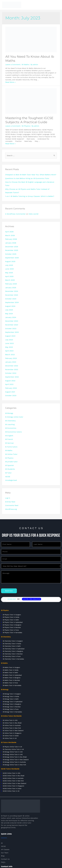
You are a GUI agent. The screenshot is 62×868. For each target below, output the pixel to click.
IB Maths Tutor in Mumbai (11, 652)
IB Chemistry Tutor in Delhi (12, 618)
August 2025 (10, 252)
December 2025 (11, 238)
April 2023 (9, 335)
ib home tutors (11, 424)
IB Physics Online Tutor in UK (12, 718)
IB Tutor (8, 448)
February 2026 (10, 232)
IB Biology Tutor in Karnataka (12, 683)
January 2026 (10, 235)
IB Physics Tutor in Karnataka (12, 604)
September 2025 (11, 249)
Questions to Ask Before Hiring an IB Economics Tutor (25, 177)
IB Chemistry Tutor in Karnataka (13, 631)
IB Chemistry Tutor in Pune (12, 628)
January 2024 (10, 304)
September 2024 (11, 290)
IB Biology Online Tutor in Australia (14, 734)
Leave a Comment (12, 64)
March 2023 (9, 338)
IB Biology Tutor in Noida (11, 668)
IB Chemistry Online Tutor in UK (13, 721)
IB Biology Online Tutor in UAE (13, 726)
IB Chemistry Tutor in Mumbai (13, 625)
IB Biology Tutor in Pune (11, 681)
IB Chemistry (10, 400)
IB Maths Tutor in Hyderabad (12, 647)
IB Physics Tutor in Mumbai (12, 599)
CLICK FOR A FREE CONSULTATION (31, 571)
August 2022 (10, 362)
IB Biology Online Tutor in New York (14, 736)
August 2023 (10, 321)
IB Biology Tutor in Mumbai (12, 678)
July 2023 (9, 324)
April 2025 (9, 266)
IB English (9, 414)
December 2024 (11, 280)
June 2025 (9, 259)
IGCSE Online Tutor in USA (12, 745)
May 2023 (9, 331)
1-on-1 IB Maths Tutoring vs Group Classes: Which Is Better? (27, 190)
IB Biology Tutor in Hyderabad (13, 673)
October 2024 (10, 286)
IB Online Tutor (11, 431)
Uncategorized (10, 455)
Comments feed (11, 479)
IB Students (10, 445)
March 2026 (9, 228)
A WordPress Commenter (14, 207)
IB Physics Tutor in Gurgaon (12, 586)
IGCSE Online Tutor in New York (13, 752)
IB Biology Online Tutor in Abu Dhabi (15, 729)
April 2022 (9, 365)
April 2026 (9, 225)
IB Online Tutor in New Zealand (13, 702)
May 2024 (9, 300)
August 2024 (10, 293)
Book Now (9, 562)
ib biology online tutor (13, 396)
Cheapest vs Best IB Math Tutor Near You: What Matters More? (28, 173)
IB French (9, 417)
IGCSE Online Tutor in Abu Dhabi (13, 747)
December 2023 (11, 307)
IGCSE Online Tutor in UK (11, 763)
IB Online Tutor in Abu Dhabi (12, 695)
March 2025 (9, 269)
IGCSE (7, 451)
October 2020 (10, 376)
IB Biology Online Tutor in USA (13, 723)
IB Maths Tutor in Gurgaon (11, 639)
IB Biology (9, 393)
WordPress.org (10, 483)
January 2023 (10, 345)
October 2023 (10, 314)
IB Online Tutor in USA (10, 692)
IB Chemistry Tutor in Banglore (13, 623)
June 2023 (9, 328)
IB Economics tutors (13, 410)
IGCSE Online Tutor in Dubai (12, 760)
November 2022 (11, 352)
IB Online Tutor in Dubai (11, 707)
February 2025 (10, 273)
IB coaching (9, 403)
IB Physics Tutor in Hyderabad (13, 594)
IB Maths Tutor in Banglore (12, 649)
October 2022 (10, 355)
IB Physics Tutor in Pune (11, 602)
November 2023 (11, 311)
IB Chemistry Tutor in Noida (12, 615)
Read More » (10, 81)
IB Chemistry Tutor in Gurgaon (13, 613)
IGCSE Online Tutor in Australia (13, 750)
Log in (7, 472)
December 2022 (11, 348)
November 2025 (11, 242)
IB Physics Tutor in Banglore (12, 596)
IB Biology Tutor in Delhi (11, 671)
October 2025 (10, 245)
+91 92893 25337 (12, 571)
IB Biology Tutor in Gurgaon (12, 665)
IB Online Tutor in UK (10, 710)
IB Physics (24, 125)
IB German (9, 421)
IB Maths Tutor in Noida (11, 642)
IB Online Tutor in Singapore (12, 705)
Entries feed (10, 476)
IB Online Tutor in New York (12, 700)
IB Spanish (9, 441)
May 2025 (9, 262)
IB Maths (24, 64)
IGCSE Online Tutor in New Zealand (14, 755)
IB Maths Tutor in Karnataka (12, 657)
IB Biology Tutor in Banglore (12, 676)
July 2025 (9, 256)
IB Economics (10, 407)
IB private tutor (11, 438)
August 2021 (10, 372)
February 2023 (10, 341)
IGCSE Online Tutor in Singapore (13, 758)
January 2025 (10, 276)
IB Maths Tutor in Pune (10, 654)
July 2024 (9, 297)
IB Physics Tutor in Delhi (11, 591)
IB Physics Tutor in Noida (11, 589)
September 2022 (11, 358)
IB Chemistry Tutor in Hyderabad (13, 620)
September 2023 (11, 317)
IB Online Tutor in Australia (12, 697)
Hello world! (31, 207)
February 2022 (10, 369)
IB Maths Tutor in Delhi (10, 644)
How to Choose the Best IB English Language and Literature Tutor (30, 180)
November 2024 (11, 283)
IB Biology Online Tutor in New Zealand (16, 731)
